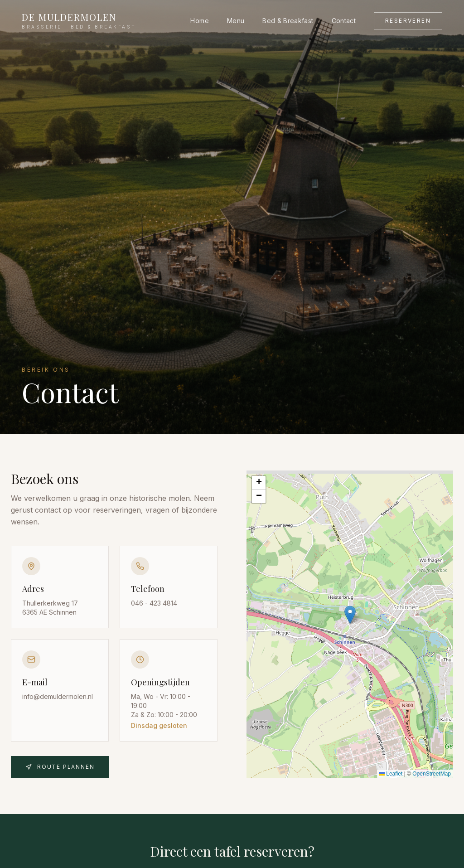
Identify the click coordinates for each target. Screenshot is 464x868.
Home (199, 21)
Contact (344, 21)
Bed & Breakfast (288, 21)
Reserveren (408, 21)
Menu (236, 21)
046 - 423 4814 (154, 603)
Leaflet (391, 774)
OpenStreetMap (432, 774)
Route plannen (60, 767)
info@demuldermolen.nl (58, 698)
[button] (350, 615)
